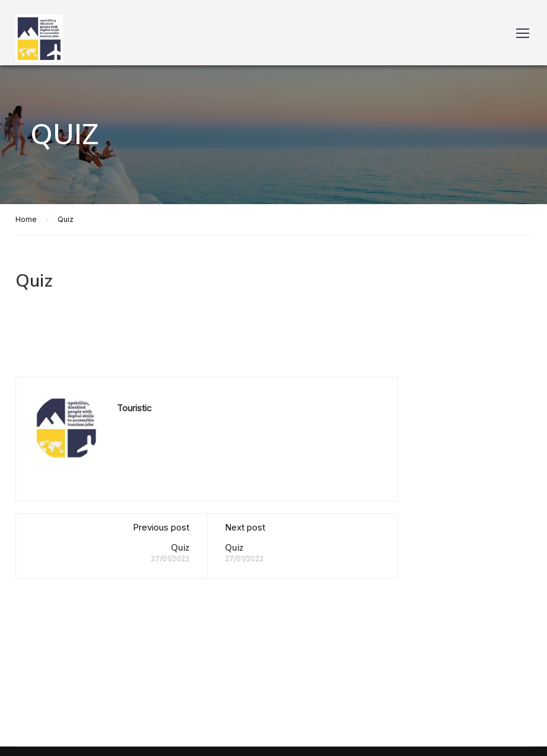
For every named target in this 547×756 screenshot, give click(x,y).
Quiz (180, 548)
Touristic (134, 408)
